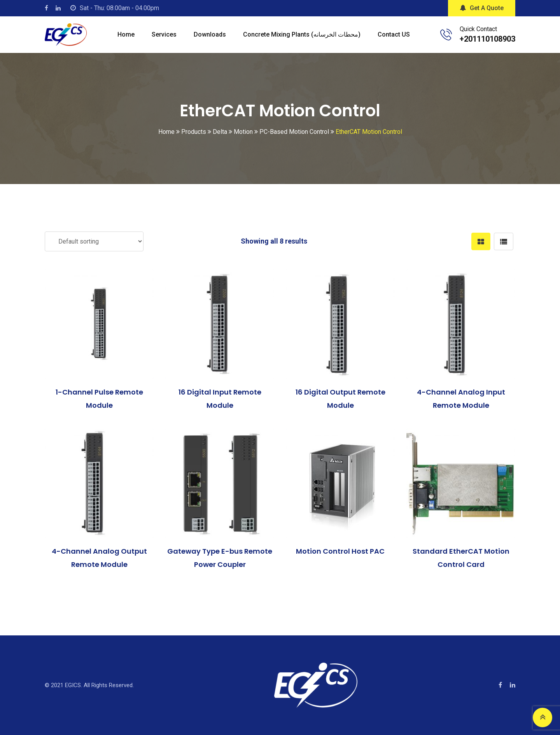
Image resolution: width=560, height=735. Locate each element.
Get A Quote (482, 8)
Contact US (394, 34)
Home (126, 34)
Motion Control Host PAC (340, 551)
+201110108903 (487, 39)
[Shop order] (94, 241)
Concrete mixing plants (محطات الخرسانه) (302, 34)
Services (164, 34)
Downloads (210, 34)
